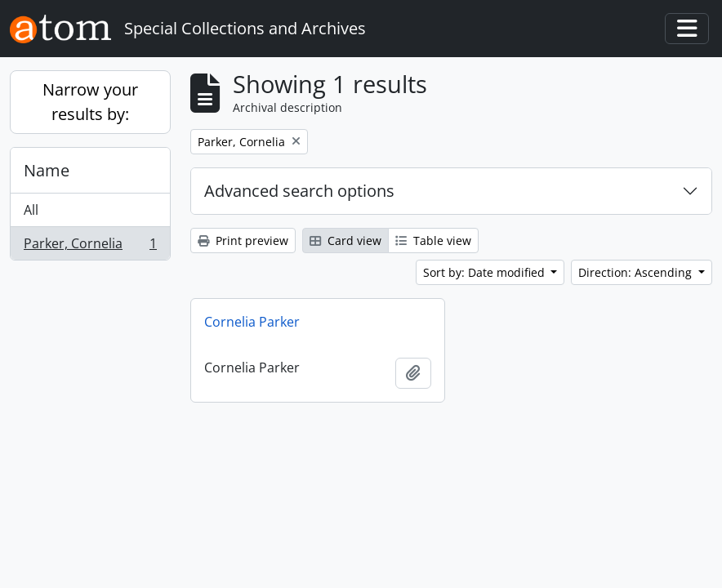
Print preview (243, 241)
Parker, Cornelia (90, 247)
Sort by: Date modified (486, 272)
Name (47, 170)
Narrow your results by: (90, 102)
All (31, 210)
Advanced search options (299, 191)
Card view (345, 241)
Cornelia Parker (252, 322)
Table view (433, 241)
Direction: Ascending (637, 272)
